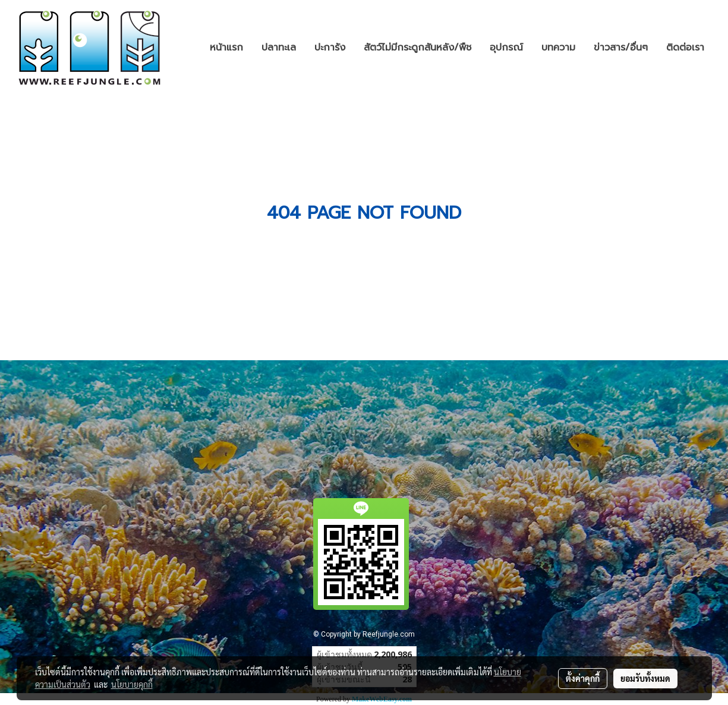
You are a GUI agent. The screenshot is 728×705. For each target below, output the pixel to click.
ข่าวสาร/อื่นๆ (621, 48)
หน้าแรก (226, 48)
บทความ (558, 48)
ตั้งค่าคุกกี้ (583, 678)
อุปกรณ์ (506, 48)
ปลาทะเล (279, 48)
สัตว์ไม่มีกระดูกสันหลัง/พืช (417, 48)
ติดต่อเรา (685, 48)
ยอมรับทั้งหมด (645, 678)
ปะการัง (330, 48)
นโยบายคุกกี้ (132, 684)
